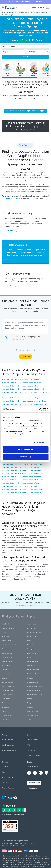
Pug (3, 703)
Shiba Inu (30, 707)
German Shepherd (8, 661)
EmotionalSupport (34, 69)
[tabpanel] (25, 330)
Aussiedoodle (32, 624)
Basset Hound (32, 628)
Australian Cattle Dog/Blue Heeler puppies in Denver (21, 383)
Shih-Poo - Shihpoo (34, 711)
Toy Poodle (5, 720)
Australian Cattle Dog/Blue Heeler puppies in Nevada (21, 492)
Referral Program (8, 788)
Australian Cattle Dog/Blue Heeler (29, 13)
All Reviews (25, 357)
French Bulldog (7, 657)
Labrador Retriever (33, 674)
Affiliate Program (7, 777)
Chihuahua (5, 649)
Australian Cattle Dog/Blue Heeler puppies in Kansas (21, 470)
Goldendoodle (6, 666)
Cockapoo (31, 649)
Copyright (5, 843)
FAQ (29, 745)
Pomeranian (6, 699)
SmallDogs (7, 69)
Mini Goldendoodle (8, 686)
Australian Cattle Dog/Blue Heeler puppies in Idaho (21, 486)
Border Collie (31, 636)
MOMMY (38, 2)
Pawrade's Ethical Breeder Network (13, 846)
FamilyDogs (21, 69)
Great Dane (31, 666)
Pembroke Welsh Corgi (35, 695)
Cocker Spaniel (7, 653)
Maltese (4, 678)
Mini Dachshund (32, 682)
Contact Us (31, 750)
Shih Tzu (5, 711)
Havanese (5, 670)
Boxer (29, 641)
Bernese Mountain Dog (35, 632)
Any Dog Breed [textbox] (9, 46)
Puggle (30, 703)
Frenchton (31, 657)
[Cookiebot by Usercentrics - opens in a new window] (39, 409)
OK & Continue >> (25, 449)
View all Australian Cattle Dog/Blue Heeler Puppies (26, 111)
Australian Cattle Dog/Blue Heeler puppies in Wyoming (22, 464)
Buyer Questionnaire (9, 750)
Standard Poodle (33, 715)
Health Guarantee (8, 745)
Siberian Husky (7, 715)
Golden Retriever (33, 661)
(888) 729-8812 (38, 8)
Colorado (44, 13)
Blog (3, 772)
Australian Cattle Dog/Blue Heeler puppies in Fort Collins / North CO (25, 393)
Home (4, 13)
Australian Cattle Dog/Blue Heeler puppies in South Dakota (24, 473)
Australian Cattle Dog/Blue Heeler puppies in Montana (22, 489)
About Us (5, 767)
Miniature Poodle (7, 690)
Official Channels (33, 767)
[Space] (9, 797)
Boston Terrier (6, 641)
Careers (4, 783)
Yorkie (29, 720)
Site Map (30, 756)
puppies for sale (12, 199)
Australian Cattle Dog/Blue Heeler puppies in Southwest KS (24, 404)
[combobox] (25, 47)
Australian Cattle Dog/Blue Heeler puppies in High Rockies (23, 398)
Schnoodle (5, 707)
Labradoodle (6, 674)
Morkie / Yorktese (7, 695)
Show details (39, 442)
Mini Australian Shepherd (35, 686)
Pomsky (30, 699)
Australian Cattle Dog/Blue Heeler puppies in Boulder (21, 386)
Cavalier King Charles (9, 645)
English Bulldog (32, 653)
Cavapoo (30, 645)
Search (25, 57)
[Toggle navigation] (47, 8)
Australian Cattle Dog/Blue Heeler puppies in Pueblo (21, 380)
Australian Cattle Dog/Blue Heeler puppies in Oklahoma (22, 480)
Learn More (11, 231)
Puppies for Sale (12, 13)
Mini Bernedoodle (7, 682)
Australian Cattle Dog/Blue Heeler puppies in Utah (20, 467)
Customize (26, 457)
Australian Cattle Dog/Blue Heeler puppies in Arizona (21, 477)
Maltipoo (30, 678)
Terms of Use (23, 843)
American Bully (7, 624)
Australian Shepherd (8, 628)
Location (37, 756)
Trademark (32, 843)
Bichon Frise (6, 636)
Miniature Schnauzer (34, 690)
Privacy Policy (13, 843)
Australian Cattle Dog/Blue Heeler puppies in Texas (21, 483)
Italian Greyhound (33, 670)
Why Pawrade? (32, 740)
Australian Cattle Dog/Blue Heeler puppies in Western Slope (24, 401)
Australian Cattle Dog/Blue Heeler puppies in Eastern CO (23, 389)
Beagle (4, 632)
